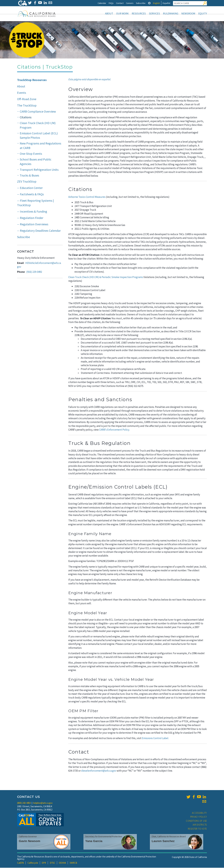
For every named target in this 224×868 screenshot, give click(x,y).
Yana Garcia (94, 841)
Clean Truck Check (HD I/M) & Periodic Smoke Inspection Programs (106, 277)
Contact (120, 3)
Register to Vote (197, 829)
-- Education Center (30, 188)
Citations (26, 117)
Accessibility (199, 813)
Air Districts (200, 825)
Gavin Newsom (30, 841)
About (109, 14)
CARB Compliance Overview (38, 112)
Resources (139, 14)
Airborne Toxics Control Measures (87, 197)
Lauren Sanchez (163, 841)
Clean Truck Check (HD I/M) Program (38, 125)
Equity (203, 14)
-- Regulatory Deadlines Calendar (39, 231)
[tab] (149, 3)
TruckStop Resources (32, 80)
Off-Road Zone (27, 99)
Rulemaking (171, 14)
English (156, 3)
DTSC (52, 863)
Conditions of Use (196, 821)
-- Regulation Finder (30, 218)
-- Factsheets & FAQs (30, 194)
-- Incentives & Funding (32, 212)
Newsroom (188, 14)
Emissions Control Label (155, 738)
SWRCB (73, 863)
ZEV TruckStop (27, 182)
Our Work (122, 14)
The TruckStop (27, 106)
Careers (130, 3)
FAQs (111, 3)
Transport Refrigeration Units (39, 170)
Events (22, 93)
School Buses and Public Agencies (36, 162)
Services (154, 14)
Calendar (102, 3)
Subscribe (141, 3)
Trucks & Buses (29, 176)
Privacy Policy (199, 817)
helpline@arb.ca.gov (43, 803)
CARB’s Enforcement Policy (114, 430)
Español (166, 3)
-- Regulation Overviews (33, 224)
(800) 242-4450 (24, 803)
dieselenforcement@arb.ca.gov (99, 771)
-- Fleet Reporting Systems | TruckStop (35, 203)
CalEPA (20, 863)
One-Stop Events (31, 154)
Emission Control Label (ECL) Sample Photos (39, 136)
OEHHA (62, 863)
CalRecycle (33, 863)
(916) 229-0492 (34, 272)
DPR (44, 863)
